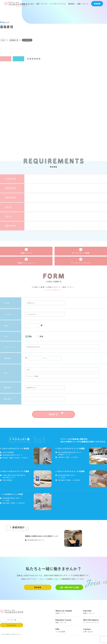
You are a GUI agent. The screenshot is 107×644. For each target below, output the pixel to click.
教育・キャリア (42, 4)
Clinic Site (10, 619)
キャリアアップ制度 (81, 253)
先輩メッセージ (83, 4)
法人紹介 (31, 4)
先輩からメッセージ (26, 263)
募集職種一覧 (14, 40)
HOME (23, 4)
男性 (30, 336)
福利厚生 (71, 4)
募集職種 (38, 587)
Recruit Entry (12, 625)
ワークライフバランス (58, 4)
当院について (26, 253)
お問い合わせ (95, 630)
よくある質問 (67, 630)
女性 (41, 336)
